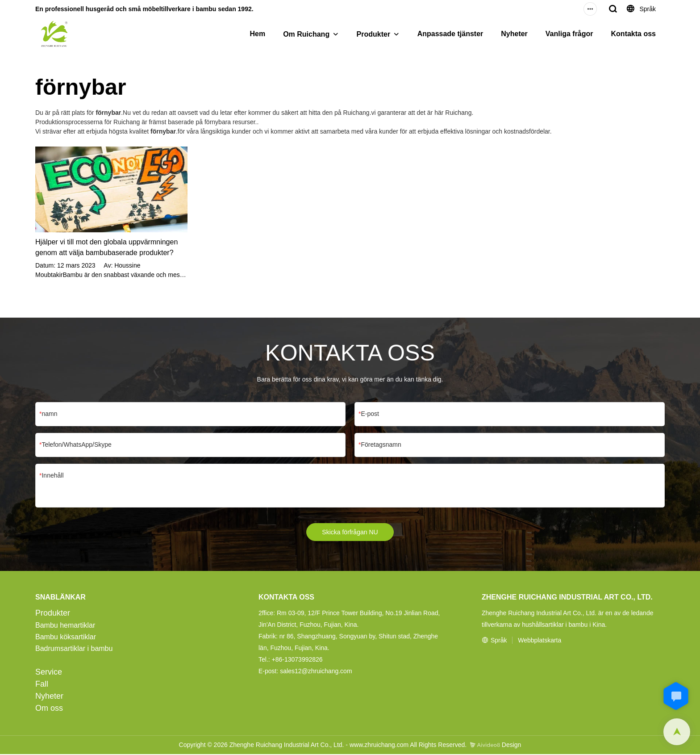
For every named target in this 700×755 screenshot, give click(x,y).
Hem (257, 34)
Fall (42, 685)
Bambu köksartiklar (66, 638)
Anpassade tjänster (450, 34)
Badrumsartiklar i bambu (74, 649)
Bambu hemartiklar (65, 626)
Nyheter (514, 34)
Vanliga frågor (569, 34)
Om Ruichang (306, 34)
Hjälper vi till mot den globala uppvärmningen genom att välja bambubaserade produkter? (106, 247)
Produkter (374, 34)
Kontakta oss (633, 34)
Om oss (49, 709)
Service (49, 673)
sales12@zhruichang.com (316, 672)
